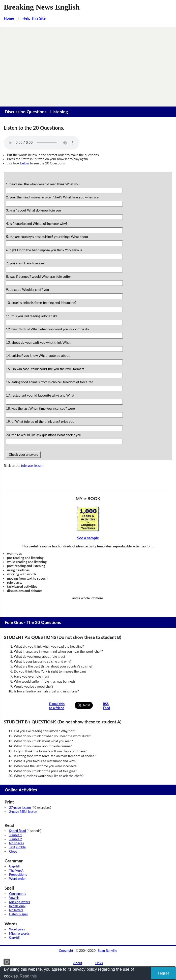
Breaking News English (42, 7)
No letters (16, 910)
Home (9, 18)
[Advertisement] (88, 65)
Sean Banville (107, 951)
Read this (28, 976)
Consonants (18, 894)
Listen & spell (19, 914)
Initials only (17, 906)
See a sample (88, 538)
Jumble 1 (16, 835)
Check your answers (23, 454)
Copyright (66, 951)
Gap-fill (14, 866)
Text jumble (17, 847)
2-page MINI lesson (23, 812)
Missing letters (20, 902)
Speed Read (18, 831)
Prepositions (18, 874)
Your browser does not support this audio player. (42, 143)
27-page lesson (20, 808)
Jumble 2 (16, 839)
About (78, 963)
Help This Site (34, 18)
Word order (17, 879)
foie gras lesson (32, 466)
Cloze (13, 851)
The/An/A (16, 870)
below (25, 163)
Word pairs (17, 929)
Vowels (14, 898)
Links (99, 963)
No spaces (16, 843)
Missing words (19, 933)
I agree (164, 973)
